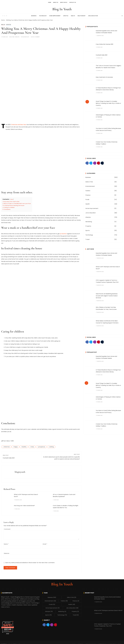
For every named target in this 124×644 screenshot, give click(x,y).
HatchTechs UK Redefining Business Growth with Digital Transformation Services (107, 295)
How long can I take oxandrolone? (24, 504)
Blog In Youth (62, 8)
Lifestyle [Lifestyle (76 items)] (49, 610)
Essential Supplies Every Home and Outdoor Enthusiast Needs (106, 31)
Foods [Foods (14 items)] (52, 603)
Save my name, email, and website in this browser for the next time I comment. (30, 561)
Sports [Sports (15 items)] (48, 614)
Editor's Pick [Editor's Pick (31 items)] (72, 596)
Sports (88, 229)
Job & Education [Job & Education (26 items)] (72, 607)
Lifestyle (66, 15)
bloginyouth (26, 36)
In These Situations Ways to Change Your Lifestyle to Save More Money (108, 88)
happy (16, 446)
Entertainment (90, 185)
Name (6, 543)
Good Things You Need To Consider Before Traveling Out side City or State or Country (108, 102)
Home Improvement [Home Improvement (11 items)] (53, 607)
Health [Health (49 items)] (72, 603)
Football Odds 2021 (9, 457)
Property (88, 225)
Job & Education (93, 15)
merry (32, 446)
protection (63, 233)
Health (73, 15)
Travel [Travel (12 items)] (76, 614)
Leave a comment (35, 36)
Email (45, 543)
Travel (87, 238)
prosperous (42, 446)
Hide (12, 198)
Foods (87, 198)
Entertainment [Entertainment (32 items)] (50, 600)
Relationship (81, 15)
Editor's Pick (89, 181)
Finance (88, 194)
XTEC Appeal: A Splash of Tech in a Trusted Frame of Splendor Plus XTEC (107, 624)
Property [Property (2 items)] (75, 610)
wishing (52, 446)
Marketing (89, 221)
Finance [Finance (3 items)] (76, 600)
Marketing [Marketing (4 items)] (62, 610)
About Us (55, 2)
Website (7, 552)
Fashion (88, 189)
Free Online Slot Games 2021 (104, 43)
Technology (43, 15)
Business (34, 15)
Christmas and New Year (18, 123)
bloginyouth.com (8, 626)
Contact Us (74, 2)
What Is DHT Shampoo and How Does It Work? (108, 609)
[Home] (3, 19)
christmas (7, 446)
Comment (7, 528)
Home (48, 2)
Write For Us (64, 2)
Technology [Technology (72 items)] (62, 614)
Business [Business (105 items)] (52, 596)
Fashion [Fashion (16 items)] (64, 600)
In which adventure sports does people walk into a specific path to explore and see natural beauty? (62, 457)
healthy (24, 446)
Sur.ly (10, 630)
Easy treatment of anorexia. (104, 76)
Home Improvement (55, 15)
